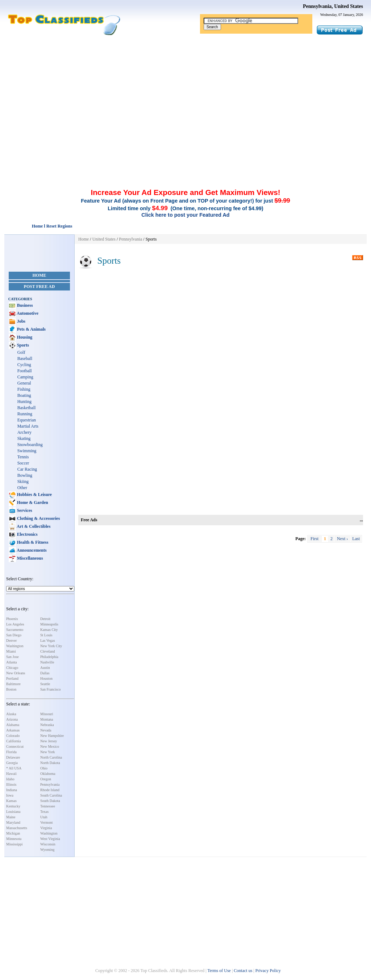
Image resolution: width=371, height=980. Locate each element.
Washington (15, 646)
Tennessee (48, 806)
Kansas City (49, 630)
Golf (21, 352)
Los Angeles (15, 624)
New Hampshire (52, 736)
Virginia (46, 828)
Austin (45, 668)
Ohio (44, 768)
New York (48, 752)
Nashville (47, 662)
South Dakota (50, 801)
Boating (24, 395)
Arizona (12, 719)
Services (24, 510)
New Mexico (50, 746)
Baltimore (13, 684)
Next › (342, 539)
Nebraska (47, 725)
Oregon (46, 779)
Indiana (12, 790)
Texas (44, 812)
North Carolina (51, 757)
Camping (25, 377)
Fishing (24, 389)
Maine (11, 817)
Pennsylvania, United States (333, 6)
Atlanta (11, 662)
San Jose (12, 657)
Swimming (27, 451)
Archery (24, 432)
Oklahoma (48, 774)
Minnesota (14, 839)
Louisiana (13, 812)
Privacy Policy (268, 971)
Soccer (23, 463)
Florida (11, 752)
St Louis (46, 635)
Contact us (243, 971)
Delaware (13, 757)
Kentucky (13, 806)
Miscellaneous (30, 558)
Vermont (46, 822)
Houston (46, 678)
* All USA (14, 768)
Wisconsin (48, 844)
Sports (22, 345)
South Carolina (51, 795)
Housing (24, 337)
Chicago (12, 668)
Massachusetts (17, 828)
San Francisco (50, 689)
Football (25, 371)
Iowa (10, 795)
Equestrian (27, 420)
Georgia (12, 763)
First (314, 539)
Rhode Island (50, 790)
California (14, 741)
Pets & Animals (31, 329)
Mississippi (14, 844)
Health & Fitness (32, 542)
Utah (44, 817)
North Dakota (50, 763)
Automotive (27, 313)
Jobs (21, 321)
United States (104, 239)
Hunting (24, 402)
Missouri (47, 714)
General (24, 383)
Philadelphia (49, 657)
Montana (47, 719)
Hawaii (11, 774)
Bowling (25, 475)
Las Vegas (48, 640)
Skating (24, 438)
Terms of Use (219, 971)
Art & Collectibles (33, 526)
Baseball (25, 359)
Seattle (45, 684)
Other (22, 488)
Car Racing (27, 469)
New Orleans (16, 673)
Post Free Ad (39, 287)
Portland (12, 678)
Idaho (10, 779)
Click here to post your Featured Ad (185, 215)
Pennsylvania (50, 784)
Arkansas (13, 730)
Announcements (31, 550)
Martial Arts (28, 426)
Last (356, 539)
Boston (11, 689)
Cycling (24, 365)
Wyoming (47, 850)
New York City (51, 646)
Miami (11, 651)
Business (24, 305)
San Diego (14, 635)
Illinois (11, 784)
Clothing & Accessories (38, 518)
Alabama (13, 725)
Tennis (23, 457)
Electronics (27, 534)
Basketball (27, 408)
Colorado (13, 736)
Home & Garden (32, 502)
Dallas (45, 673)
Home (39, 275)
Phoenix (12, 619)
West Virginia (50, 839)
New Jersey (49, 741)
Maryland (13, 822)
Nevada (46, 730)
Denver (11, 640)
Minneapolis (49, 624)
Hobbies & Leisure (34, 495)
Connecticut (15, 746)
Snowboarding (30, 445)
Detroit (45, 619)
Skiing (23, 481)
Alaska (11, 714)
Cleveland (48, 651)
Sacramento (15, 630)
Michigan (13, 833)
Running (25, 414)
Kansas (11, 801)
